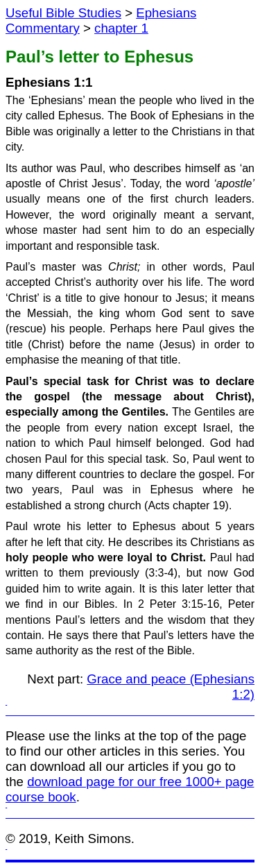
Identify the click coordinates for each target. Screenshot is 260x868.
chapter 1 (121, 28)
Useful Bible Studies (63, 13)
